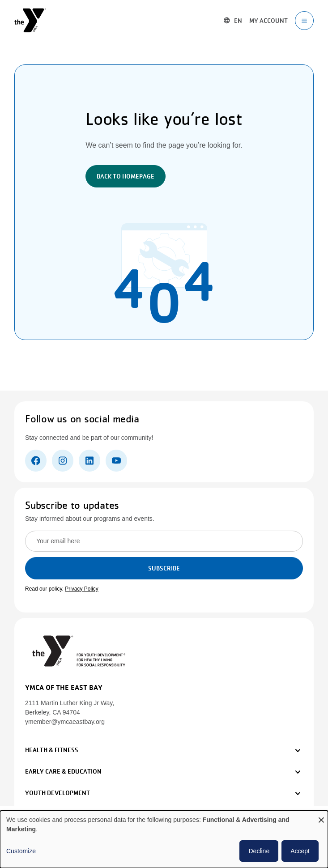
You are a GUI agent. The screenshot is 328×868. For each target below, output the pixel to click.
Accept (300, 851)
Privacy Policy (82, 589)
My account (268, 21)
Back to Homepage (126, 176)
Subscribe (164, 568)
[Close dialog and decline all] (321, 816)
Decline (259, 851)
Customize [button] (21, 851)
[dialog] (164, 839)
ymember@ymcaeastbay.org (65, 722)
